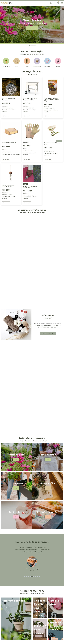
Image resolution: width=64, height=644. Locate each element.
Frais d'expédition (8, 341)
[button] (29, 278)
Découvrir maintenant (32, 145)
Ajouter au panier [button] (7, 349)
